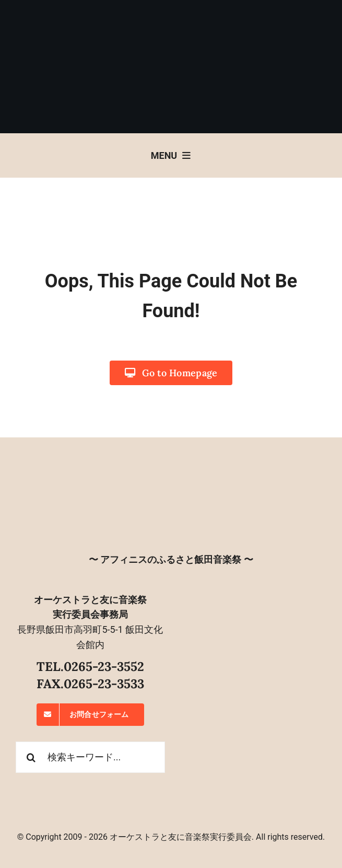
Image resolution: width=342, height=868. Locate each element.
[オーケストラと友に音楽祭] (171, 473)
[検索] (31, 757)
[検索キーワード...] (90, 757)
